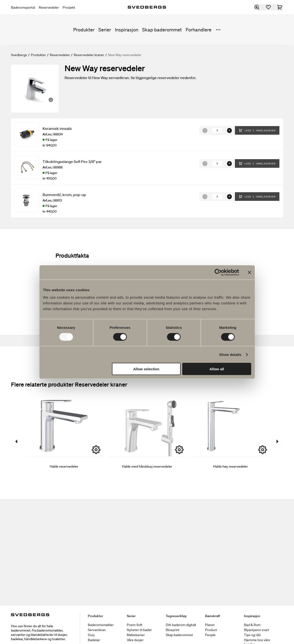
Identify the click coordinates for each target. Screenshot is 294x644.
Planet (210, 625)
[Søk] (257, 7)
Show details (230, 354)
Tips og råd (252, 635)
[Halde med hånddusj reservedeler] (147, 441)
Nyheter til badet (139, 630)
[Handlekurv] (280, 7)
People (210, 635)
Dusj (91, 635)
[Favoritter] (269, 7)
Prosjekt (69, 7)
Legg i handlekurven (257, 130)
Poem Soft (135, 625)
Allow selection (146, 369)
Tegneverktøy (176, 616)
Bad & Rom (252, 625)
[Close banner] (250, 272)
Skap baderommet (162, 30)
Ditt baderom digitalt (181, 625)
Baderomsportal (23, 7)
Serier (105, 30)
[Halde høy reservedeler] (230, 441)
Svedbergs (19, 55)
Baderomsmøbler (101, 625)
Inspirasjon (127, 30)
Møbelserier (136, 635)
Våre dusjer (135, 640)
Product (211, 630)
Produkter (84, 30)
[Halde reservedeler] (64, 441)
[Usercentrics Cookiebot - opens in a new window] (218, 272)
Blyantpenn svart (257, 630)
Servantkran (97, 630)
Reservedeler (49, 7)
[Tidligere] (17, 441)
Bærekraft (213, 616)
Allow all (217, 369)
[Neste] (277, 441)
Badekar (94, 640)
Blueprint (173, 630)
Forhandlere (199, 30)
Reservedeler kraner (89, 55)
